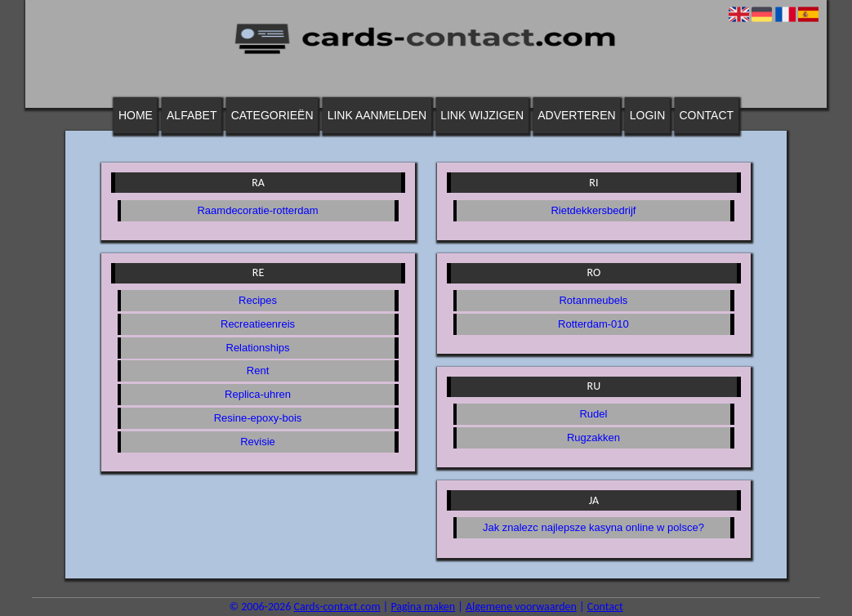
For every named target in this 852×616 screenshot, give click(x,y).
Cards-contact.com (337, 607)
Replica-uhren (258, 394)
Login (648, 115)
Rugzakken (593, 437)
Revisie (258, 442)
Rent (258, 370)
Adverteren (576, 115)
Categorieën (272, 115)
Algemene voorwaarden (521, 607)
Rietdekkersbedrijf (593, 210)
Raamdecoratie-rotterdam (257, 210)
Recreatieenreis (258, 324)
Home (136, 115)
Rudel (593, 414)
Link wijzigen (482, 115)
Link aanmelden (377, 115)
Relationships (258, 348)
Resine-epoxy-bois (258, 418)
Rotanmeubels (593, 300)
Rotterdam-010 (593, 324)
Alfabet (192, 115)
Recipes (258, 300)
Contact (707, 115)
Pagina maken (423, 607)
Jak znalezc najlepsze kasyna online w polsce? (593, 527)
